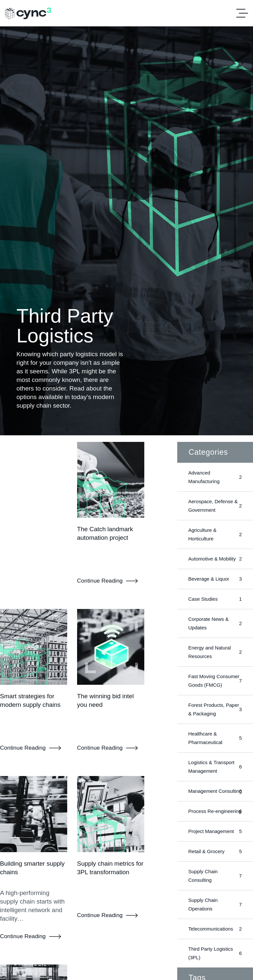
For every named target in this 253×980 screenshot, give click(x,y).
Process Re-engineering (215, 824)
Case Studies (215, 599)
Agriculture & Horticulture (215, 534)
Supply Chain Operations (215, 922)
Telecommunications (215, 946)
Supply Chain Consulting (215, 893)
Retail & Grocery (215, 869)
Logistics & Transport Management (215, 767)
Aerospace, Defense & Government (215, 506)
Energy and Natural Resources (215, 652)
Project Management (215, 849)
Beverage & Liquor (215, 579)
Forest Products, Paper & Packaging (215, 709)
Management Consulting (215, 795)
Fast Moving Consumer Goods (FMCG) (215, 681)
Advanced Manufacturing (215, 477)
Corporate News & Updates (215, 623)
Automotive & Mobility (215, 559)
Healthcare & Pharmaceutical (215, 738)
